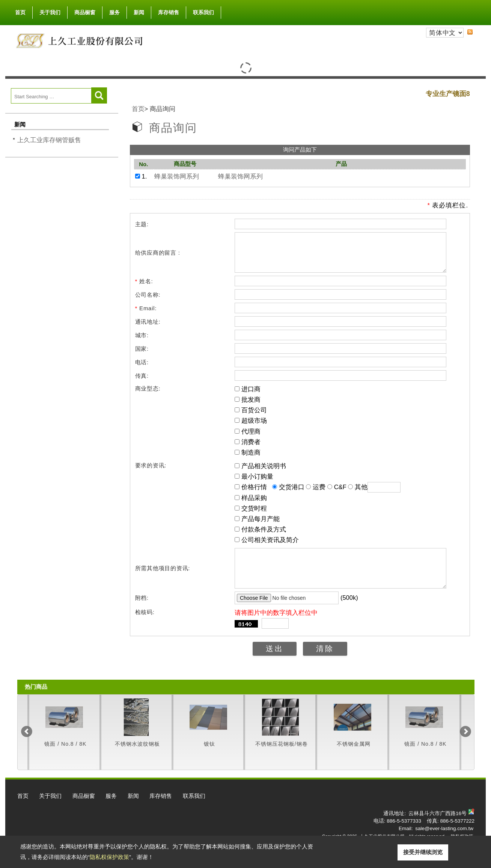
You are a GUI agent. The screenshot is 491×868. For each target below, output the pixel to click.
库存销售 (169, 12)
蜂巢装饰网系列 (177, 176)
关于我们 (50, 11)
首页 (20, 12)
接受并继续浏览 (423, 852)
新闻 (139, 12)
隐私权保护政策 (109, 857)
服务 (114, 12)
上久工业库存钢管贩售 (49, 140)
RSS (470, 32)
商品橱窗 (85, 11)
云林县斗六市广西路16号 (438, 827)
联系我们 (203, 12)
